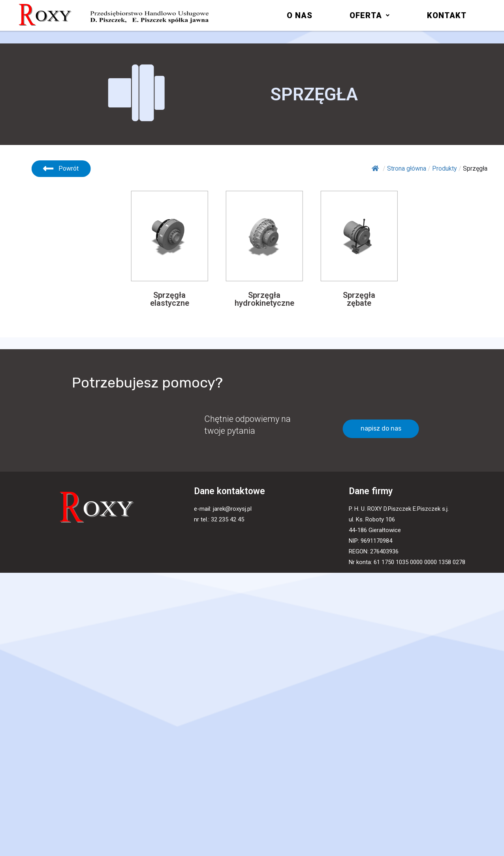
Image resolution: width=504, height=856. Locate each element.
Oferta (370, 15)
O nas (300, 15)
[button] (370, 15)
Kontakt (447, 15)
